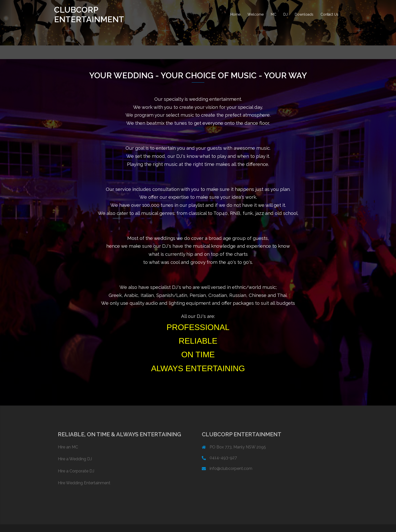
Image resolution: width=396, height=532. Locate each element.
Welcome (256, 14)
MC (274, 14)
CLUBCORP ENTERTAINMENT (89, 15)
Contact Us (329, 14)
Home (235, 14)
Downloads (304, 14)
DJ (286, 14)
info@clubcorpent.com (231, 468)
